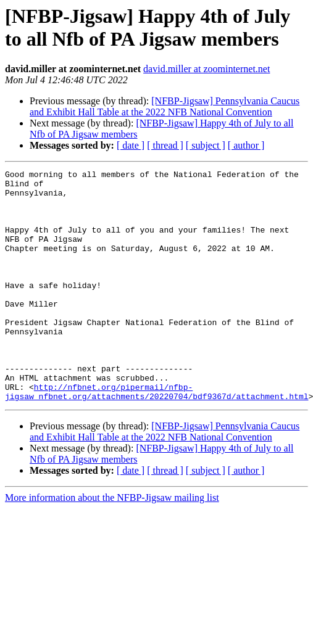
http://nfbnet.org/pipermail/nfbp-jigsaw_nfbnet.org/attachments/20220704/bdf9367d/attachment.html (156, 437)
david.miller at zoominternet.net (207, 69)
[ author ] (246, 145)
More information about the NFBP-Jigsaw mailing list (112, 544)
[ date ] (131, 145)
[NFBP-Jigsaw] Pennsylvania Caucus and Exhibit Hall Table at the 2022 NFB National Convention (165, 106)
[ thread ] (165, 145)
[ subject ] (206, 145)
